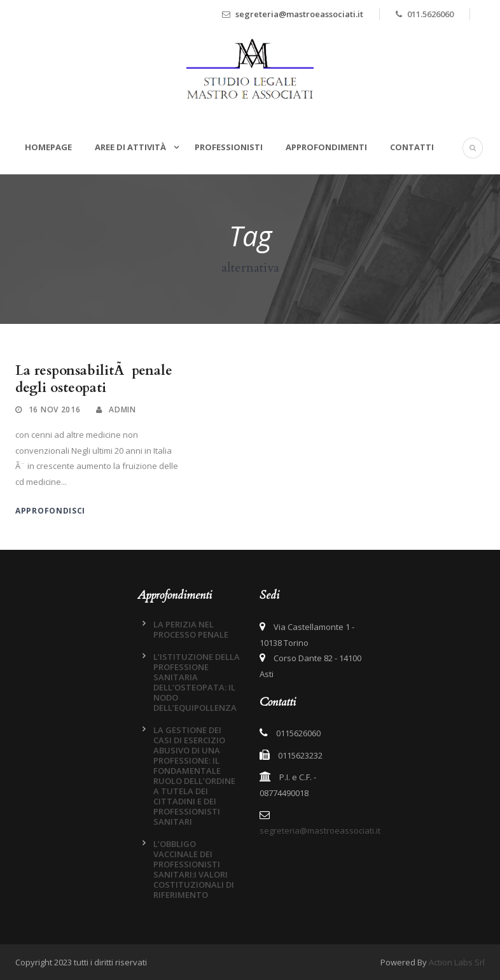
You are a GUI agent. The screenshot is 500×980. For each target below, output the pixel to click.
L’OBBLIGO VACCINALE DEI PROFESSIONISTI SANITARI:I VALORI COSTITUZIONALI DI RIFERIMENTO (194, 869)
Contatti (412, 147)
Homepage (48, 147)
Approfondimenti (326, 147)
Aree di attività (131, 147)
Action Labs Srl (457, 962)
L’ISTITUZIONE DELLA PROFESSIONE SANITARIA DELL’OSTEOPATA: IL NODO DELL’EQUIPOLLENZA (197, 682)
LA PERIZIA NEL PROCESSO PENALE (191, 629)
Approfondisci (50, 511)
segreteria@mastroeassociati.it (299, 14)
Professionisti (229, 147)
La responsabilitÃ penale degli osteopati (94, 379)
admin (122, 409)
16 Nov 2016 (55, 409)
